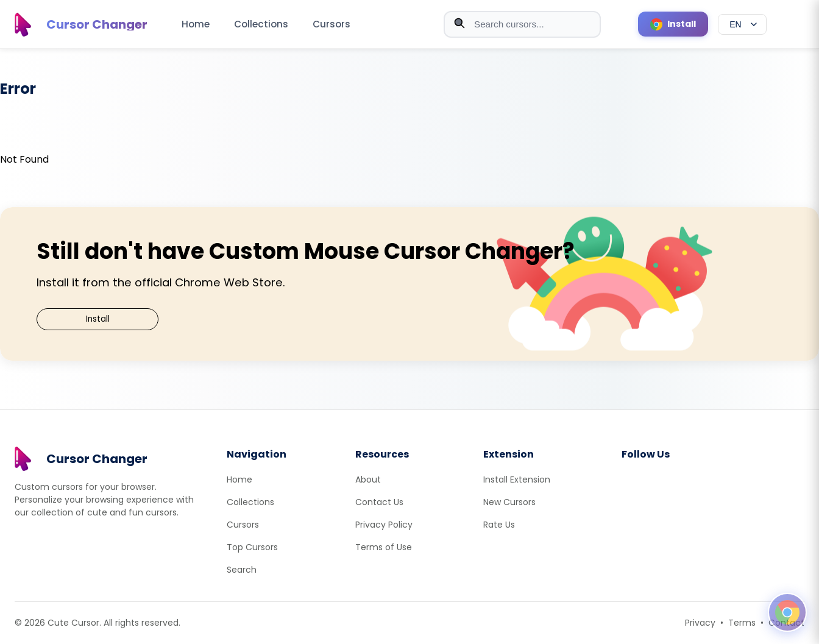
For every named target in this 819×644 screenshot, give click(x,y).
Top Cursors (252, 547)
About (368, 479)
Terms (742, 623)
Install (98, 319)
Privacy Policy (384, 525)
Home (196, 24)
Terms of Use (384, 547)
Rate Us (499, 525)
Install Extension (517, 479)
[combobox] (522, 24)
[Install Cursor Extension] (673, 24)
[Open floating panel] (787, 612)
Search (242, 570)
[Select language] (742, 24)
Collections (261, 24)
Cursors (331, 24)
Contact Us (379, 502)
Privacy (700, 623)
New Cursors (509, 502)
